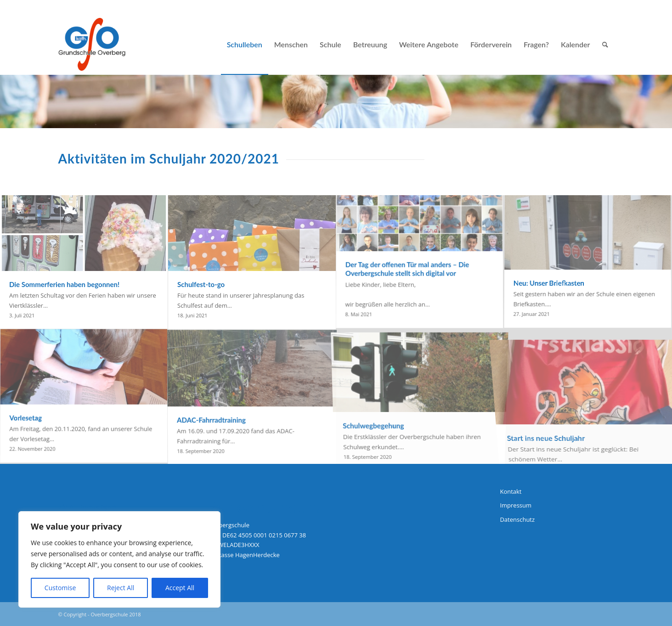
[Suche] (605, 44)
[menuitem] (245, 44)
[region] (119, 559)
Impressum (516, 505)
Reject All (121, 588)
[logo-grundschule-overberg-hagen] (92, 44)
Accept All (180, 588)
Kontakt (511, 491)
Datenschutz (517, 519)
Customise (60, 588)
